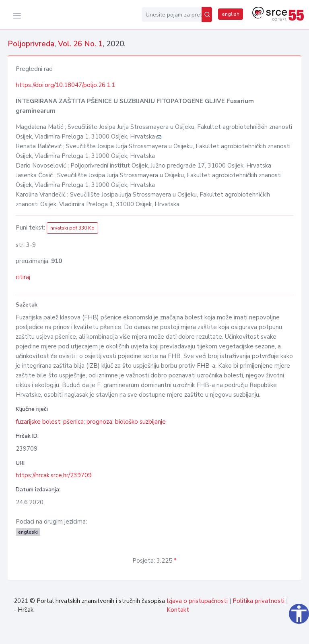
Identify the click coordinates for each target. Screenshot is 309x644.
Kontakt (178, 610)
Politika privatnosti (259, 601)
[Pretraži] (207, 14)
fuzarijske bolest (38, 422)
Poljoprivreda (31, 44)
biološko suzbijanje (140, 422)
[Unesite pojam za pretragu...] (172, 14)
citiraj (23, 277)
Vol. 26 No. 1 (80, 44)
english (231, 14)
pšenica (73, 422)
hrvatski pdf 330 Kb (72, 228)
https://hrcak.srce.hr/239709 (54, 475)
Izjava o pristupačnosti (197, 601)
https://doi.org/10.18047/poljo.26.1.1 (65, 85)
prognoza (99, 422)
